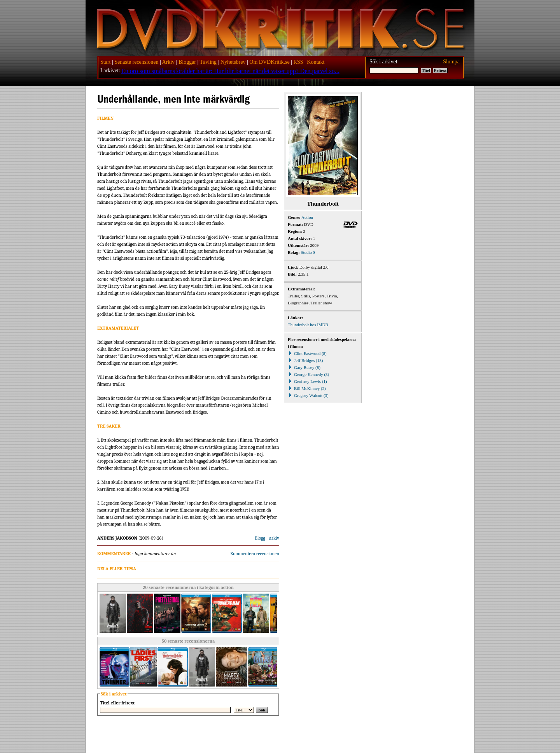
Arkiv (168, 62)
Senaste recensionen (136, 62)
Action (307, 217)
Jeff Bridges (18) (305, 360)
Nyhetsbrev (233, 62)
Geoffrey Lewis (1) (307, 381)
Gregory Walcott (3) (308, 395)
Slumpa (451, 62)
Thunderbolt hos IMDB (308, 325)
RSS (298, 62)
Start (105, 62)
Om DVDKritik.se (269, 62)
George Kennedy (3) (308, 374)
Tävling (208, 62)
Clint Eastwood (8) (307, 353)
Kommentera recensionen (255, 554)
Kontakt (316, 62)
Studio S (308, 252)
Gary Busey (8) (304, 367)
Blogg (260, 538)
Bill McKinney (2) (307, 388)
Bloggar (187, 62)
